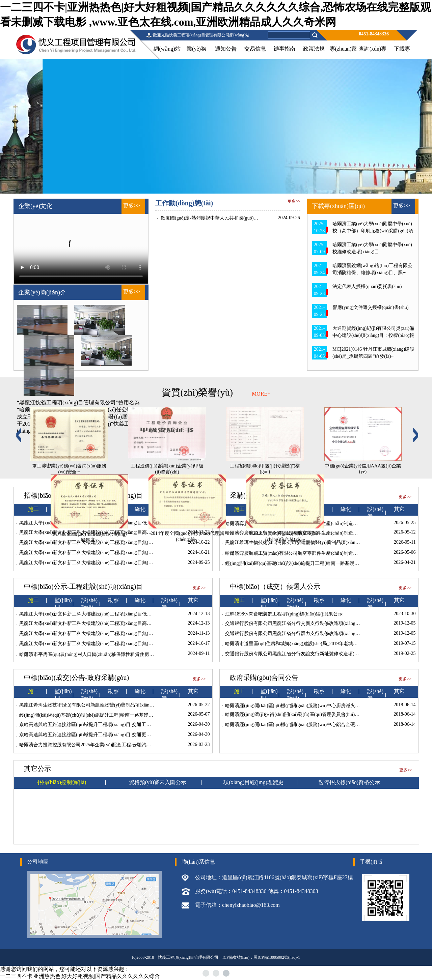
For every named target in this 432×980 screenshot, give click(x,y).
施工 (33, 600)
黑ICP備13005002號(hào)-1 (277, 957)
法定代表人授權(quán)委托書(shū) (367, 286)
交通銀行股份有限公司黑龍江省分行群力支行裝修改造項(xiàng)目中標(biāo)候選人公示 (316, 633)
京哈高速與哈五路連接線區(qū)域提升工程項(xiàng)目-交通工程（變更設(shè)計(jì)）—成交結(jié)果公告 (127, 725)
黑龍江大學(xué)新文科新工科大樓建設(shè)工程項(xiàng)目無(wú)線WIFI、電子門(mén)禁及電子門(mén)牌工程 (135, 563)
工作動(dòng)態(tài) (184, 203)
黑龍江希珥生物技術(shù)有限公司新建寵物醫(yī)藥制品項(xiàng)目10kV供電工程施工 (314, 542)
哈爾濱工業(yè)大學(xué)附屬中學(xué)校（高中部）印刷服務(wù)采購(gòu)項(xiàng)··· (373, 231)
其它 (193, 600)
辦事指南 (285, 49)
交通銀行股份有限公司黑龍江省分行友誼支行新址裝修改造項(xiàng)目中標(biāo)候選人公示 (320, 654)
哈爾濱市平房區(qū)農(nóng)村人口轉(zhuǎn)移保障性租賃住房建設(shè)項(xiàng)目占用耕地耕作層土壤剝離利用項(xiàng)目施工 (152, 654)
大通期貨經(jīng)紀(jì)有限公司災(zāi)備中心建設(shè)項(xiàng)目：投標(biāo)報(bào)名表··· (373, 335)
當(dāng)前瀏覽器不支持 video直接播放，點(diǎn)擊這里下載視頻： (81, 249)
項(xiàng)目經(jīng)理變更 (253, 782)
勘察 (113, 600)
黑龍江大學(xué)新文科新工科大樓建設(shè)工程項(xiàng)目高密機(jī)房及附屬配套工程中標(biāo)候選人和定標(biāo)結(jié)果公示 (153, 623)
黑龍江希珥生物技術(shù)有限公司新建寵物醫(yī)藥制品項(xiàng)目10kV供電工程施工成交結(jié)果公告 (126, 705)
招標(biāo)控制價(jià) (62, 782)
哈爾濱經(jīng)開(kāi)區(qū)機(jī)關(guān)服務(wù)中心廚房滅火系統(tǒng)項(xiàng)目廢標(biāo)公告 (327, 706)
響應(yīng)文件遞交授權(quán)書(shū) (371, 307)
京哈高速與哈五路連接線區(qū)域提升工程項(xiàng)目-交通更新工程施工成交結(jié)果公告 (113, 735)
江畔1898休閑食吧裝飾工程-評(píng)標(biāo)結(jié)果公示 (284, 614)
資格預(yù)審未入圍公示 (158, 782)
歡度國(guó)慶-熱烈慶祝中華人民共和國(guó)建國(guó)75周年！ (226, 218)
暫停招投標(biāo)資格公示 (349, 782)
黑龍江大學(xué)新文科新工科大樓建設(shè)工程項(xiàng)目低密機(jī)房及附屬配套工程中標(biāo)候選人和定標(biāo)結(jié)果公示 (153, 614)
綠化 (140, 600)
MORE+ (261, 394)
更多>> (132, 206)
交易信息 (255, 49)
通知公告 (226, 49)
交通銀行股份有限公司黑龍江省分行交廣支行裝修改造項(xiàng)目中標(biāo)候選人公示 (316, 623)
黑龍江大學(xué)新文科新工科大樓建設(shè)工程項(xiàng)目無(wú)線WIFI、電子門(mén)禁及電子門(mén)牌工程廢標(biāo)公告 (150, 553)
